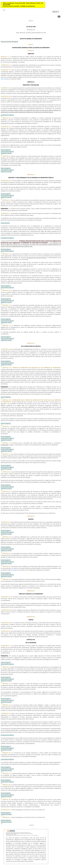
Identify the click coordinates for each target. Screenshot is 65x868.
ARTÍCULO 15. (7, 325)
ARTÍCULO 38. (6, 785)
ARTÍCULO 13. (6, 291)
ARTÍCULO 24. (7, 553)
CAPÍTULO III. (31, 175)
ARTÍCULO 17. (7, 426)
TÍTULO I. (31, 45)
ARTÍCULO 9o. (7, 181)
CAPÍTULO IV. (31, 343)
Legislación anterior (6, 153)
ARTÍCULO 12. (7, 254)
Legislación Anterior (6, 814)
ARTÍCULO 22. (6, 522)
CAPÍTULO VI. (31, 591)
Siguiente (31, 21)
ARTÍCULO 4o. (6, 88)
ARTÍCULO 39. (7, 799)
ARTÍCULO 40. (6, 810)
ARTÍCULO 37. (6, 774)
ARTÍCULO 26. (6, 579)
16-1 (48, 404)
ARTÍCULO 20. (6, 472)
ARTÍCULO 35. (7, 713)
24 (31, 810)
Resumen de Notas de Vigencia (9, 42)
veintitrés (15, 570)
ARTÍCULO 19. (6, 454)
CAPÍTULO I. (31, 51)
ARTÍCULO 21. (7, 491)
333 (2, 79)
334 (5, 79)
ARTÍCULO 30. (6, 631)
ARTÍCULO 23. (7, 537)
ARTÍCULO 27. (6, 597)
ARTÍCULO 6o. (7, 118)
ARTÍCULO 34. (7, 705)
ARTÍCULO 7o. (7, 126)
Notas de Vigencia (6, 397)
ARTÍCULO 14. (7, 305)
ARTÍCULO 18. (7, 443)
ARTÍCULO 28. (6, 610)
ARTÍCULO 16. (6, 349)
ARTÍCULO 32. (6, 667)
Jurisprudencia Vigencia (7, 115)
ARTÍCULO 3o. (7, 70)
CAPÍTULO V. (31, 516)
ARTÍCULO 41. (6, 817)
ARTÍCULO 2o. (7, 65)
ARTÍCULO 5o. (6, 96)
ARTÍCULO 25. (6, 566)
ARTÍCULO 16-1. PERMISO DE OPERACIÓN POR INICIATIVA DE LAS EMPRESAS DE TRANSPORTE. (32, 368)
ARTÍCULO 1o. (5, 57)
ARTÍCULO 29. (6, 623)
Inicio (4, 10)
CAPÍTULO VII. (31, 617)
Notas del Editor (5, 223)
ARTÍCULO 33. (7, 684)
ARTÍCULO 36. (7, 753)
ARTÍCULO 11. (6, 213)
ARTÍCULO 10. (6, 200)
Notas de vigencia (6, 150)
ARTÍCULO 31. (7, 646)
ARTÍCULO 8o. (7, 156)
